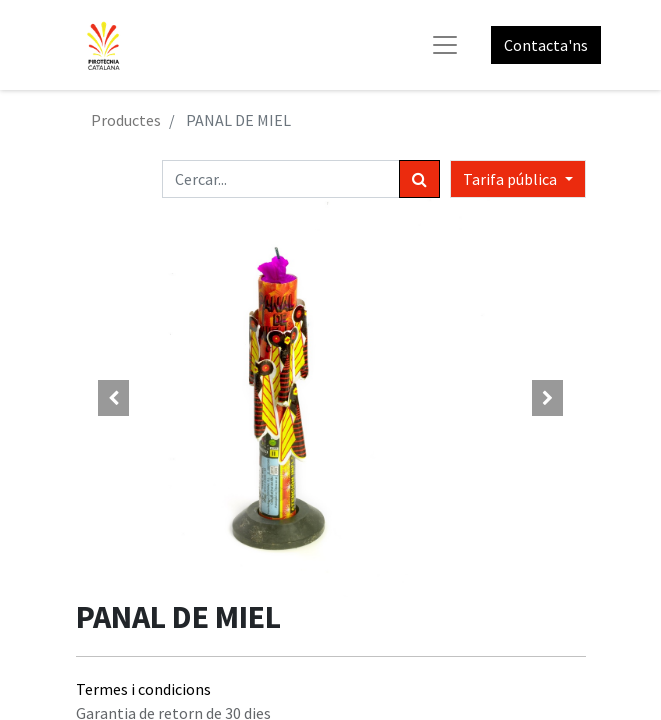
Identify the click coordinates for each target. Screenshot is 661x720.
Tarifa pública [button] (511, 179)
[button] (114, 398)
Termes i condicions (143, 689)
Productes (126, 120)
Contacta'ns (546, 45)
